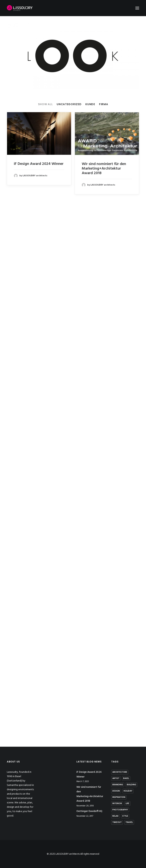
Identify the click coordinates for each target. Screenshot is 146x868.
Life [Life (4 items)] (127, 804)
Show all (45, 104)
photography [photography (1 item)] (120, 810)
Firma (104, 104)
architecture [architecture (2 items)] (120, 772)
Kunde (90, 104)
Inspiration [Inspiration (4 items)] (119, 797)
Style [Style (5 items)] (125, 816)
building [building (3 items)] (131, 785)
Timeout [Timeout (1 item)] (117, 822)
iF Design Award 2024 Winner (39, 164)
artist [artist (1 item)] (116, 778)
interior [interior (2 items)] (117, 804)
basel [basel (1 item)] (126, 778)
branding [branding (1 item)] (118, 785)
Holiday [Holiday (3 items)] (128, 791)
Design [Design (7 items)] (116, 791)
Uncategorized (69, 104)
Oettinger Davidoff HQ (89, 811)
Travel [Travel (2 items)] (129, 822)
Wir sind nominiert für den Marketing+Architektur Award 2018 (104, 172)
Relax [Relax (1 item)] (115, 816)
